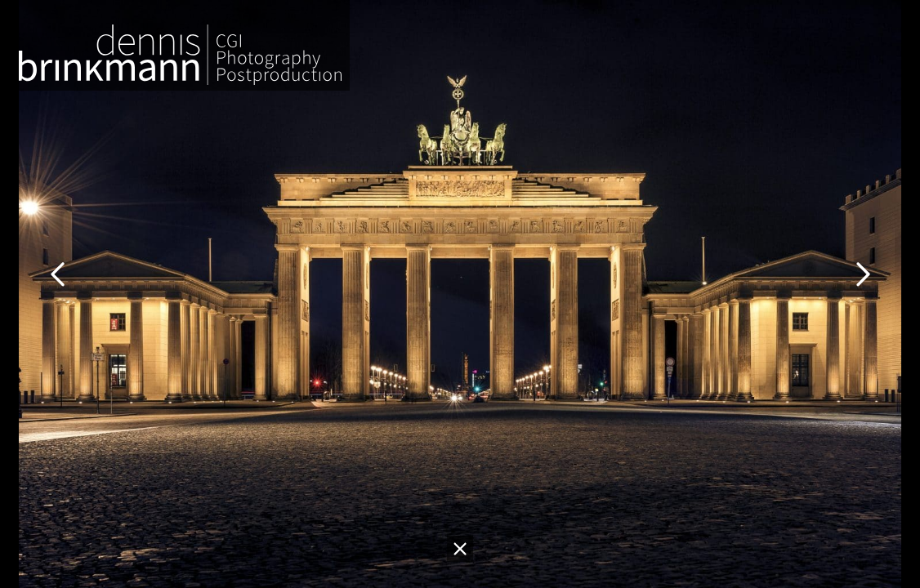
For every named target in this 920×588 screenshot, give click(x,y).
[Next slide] (863, 269)
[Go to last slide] (57, 269)
